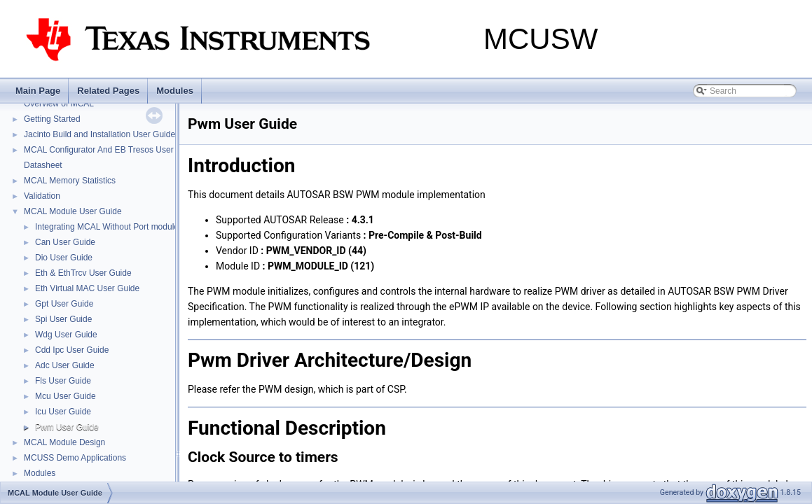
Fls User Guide (63, 381)
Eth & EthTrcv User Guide (83, 273)
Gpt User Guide (64, 304)
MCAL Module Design (64, 442)
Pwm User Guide (67, 427)
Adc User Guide (65, 365)
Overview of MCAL (59, 104)
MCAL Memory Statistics (70, 181)
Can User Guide (65, 242)
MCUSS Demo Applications (75, 458)
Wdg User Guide (66, 335)
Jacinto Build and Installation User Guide (99, 134)
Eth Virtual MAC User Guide (87, 288)
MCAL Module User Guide (73, 211)
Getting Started (52, 119)
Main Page (38, 91)
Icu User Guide (63, 412)
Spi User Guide (63, 319)
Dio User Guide (64, 258)
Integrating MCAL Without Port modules (109, 227)
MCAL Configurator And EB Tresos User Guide (111, 150)
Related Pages (108, 91)
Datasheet (43, 165)
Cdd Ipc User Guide (72, 350)
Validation (42, 196)
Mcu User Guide (66, 396)
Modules (175, 91)
